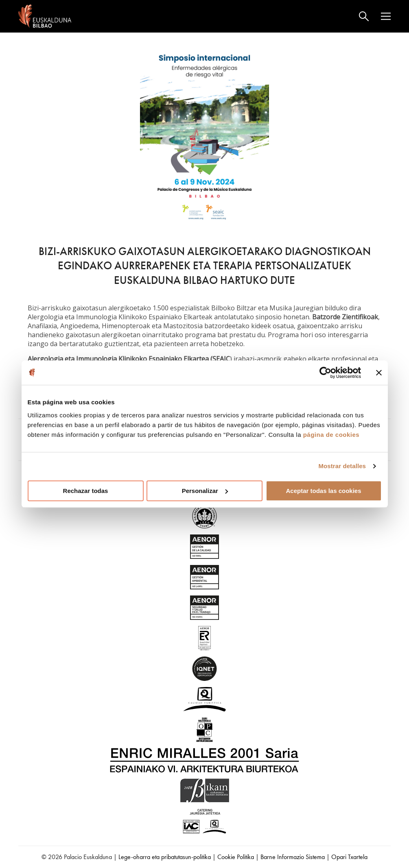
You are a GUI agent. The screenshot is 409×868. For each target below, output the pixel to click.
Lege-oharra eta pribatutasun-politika (165, 857)
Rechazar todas (86, 491)
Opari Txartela (349, 857)
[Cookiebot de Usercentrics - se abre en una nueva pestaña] (325, 373)
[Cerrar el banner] (379, 373)
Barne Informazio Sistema (293, 857)
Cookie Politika (236, 857)
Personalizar (205, 491)
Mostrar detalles (342, 466)
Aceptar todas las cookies (323, 491)
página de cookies (331, 435)
